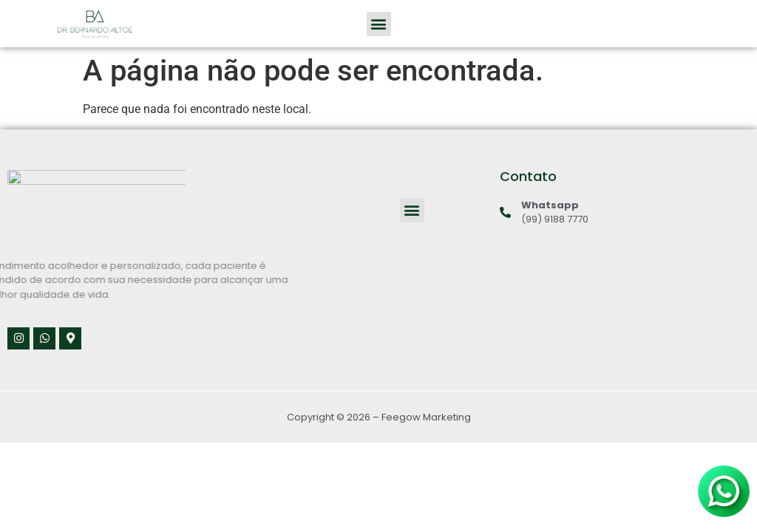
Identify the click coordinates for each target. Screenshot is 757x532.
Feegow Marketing (426, 417)
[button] (379, 24)
